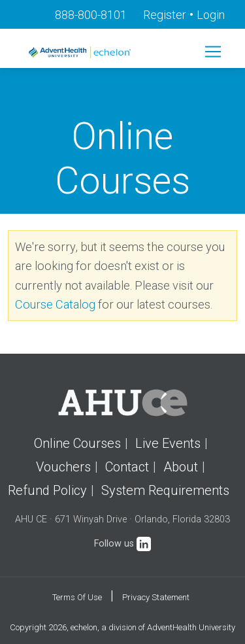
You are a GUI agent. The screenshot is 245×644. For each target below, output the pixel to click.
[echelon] (81, 52)
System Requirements (165, 490)
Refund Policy (47, 490)
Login (211, 15)
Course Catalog (55, 304)
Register (165, 15)
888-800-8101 (91, 15)
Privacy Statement (156, 597)
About (181, 467)
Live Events (168, 443)
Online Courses (77, 443)
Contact (127, 467)
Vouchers (63, 467)
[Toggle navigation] (213, 52)
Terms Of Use (77, 597)
